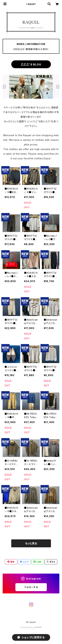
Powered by (31, 627)
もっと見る (31, 543)
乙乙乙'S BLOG (31, 64)
